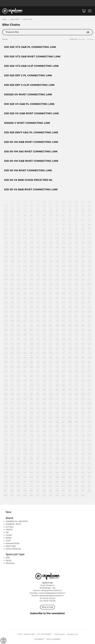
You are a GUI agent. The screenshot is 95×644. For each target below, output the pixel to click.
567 (51, 385)
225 (12, 275)
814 (19, 468)
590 (19, 394)
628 (83, 404)
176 (57, 257)
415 (63, 335)
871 (25, 486)
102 (31, 234)
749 (51, 445)
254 (19, 284)
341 (38, 312)
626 (70, 404)
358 (57, 316)
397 (38, 330)
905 (63, 495)
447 (89, 344)
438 (31, 344)
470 (57, 353)
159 (38, 252)
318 (70, 303)
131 (38, 243)
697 (76, 427)
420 (6, 339)
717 (25, 436)
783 (89, 454)
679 (51, 422)
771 (12, 454)
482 (44, 358)
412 (44, 335)
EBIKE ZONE (11, 546)
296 (19, 298)
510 (44, 367)
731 (25, 440)
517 (89, 367)
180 (83, 257)
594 (44, 394)
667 (63, 417)
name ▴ (90, 39)
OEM (8, 558)
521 (25, 372)
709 (63, 431)
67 (76, 220)
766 (70, 450)
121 (63, 238)
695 (63, 427)
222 (83, 271)
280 (6, 294)
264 (83, 284)
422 (19, 339)
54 (83, 216)
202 (44, 266)
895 (89, 491)
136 (70, 243)
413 (51, 335)
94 (70, 229)
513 (63, 367)
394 (19, 330)
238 (6, 280)
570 (70, 385)
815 (25, 468)
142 (19, 248)
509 (38, 367)
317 (63, 303)
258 (44, 284)
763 (51, 450)
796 (83, 459)
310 (19, 303)
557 (76, 381)
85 (12, 229)
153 (89, 248)
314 (44, 303)
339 (25, 312)
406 (6, 335)
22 (57, 206)
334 (83, 307)
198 (19, 266)
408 (19, 335)
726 (83, 436)
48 (44, 216)
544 (83, 376)
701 (12, 431)
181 (89, 257)
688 (19, 427)
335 (89, 307)
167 (89, 252)
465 (25, 353)
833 (51, 473)
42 (6, 216)
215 (38, 271)
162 (57, 252)
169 (12, 257)
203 (51, 266)
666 (57, 417)
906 (70, 495)
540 (57, 376)
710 (70, 431)
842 (19, 477)
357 (51, 316)
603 (12, 399)
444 (70, 344)
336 (6, 312)
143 (25, 248)
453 (38, 349)
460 (83, 349)
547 (12, 381)
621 (38, 404)
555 (63, 381)
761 (38, 450)
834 (57, 473)
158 (31, 252)
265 (89, 284)
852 (83, 477)
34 (44, 211)
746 (31, 445)
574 (6, 390)
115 (25, 238)
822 (70, 468)
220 (70, 271)
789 (38, 459)
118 (44, 238)
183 (12, 261)
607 (38, 399)
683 (76, 422)
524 (44, 372)
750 (57, 445)
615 (89, 399)
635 (38, 408)
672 (6, 422)
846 (44, 477)
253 (12, 284)
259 (51, 284)
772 (19, 454)
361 (76, 316)
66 (70, 220)
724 (70, 436)
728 (6, 440)
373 (63, 321)
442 (57, 344)
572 (83, 385)
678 (44, 422)
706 (44, 431)
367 (25, 321)
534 (19, 376)
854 (6, 482)
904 (57, 495)
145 (38, 248)
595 (51, 394)
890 (57, 491)
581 (51, 390)
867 (89, 482)
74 (31, 225)
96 (83, 229)
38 (70, 211)
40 (83, 211)
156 (19, 252)
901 (38, 495)
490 (6, 362)
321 (89, 303)
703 (25, 431)
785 (12, 459)
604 (19, 399)
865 (76, 482)
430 (70, 339)
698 (83, 427)
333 (76, 307)
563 (25, 385)
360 (70, 316)
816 (31, 468)
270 (31, 289)
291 (76, 294)
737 (63, 440)
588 (6, 394)
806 (57, 463)
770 (6, 454)
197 (12, 266)
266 (6, 289)
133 (51, 243)
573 (89, 385)
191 (63, 261)
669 (76, 417)
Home (4, 19)
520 (19, 372)
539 (51, 376)
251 (89, 280)
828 (19, 473)
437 (25, 344)
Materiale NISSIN (13, 543)
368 (31, 321)
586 (83, 390)
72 (19, 225)
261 (63, 284)
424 (31, 339)
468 (44, 353)
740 (83, 440)
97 (89, 229)
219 (63, 271)
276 (70, 289)
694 (57, 427)
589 (12, 394)
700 (6, 431)
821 (63, 468)
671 (89, 417)
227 (25, 275)
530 (83, 372)
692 (44, 427)
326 (31, 307)
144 (31, 248)
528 (70, 372)
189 (51, 261)
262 (70, 284)
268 (19, 289)
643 (89, 408)
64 (57, 220)
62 (44, 220)
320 (83, 303)
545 (89, 376)
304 (70, 298)
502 (83, 362)
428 (57, 339)
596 (57, 394)
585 (76, 390)
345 (63, 312)
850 (70, 477)
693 (51, 427)
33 (38, 211)
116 (31, 238)
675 (25, 422)
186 (31, 261)
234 (70, 275)
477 (12, 358)
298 (31, 298)
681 (63, 422)
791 (51, 459)
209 (89, 266)
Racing (8, 560)
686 (6, 427)
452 (31, 349)
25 (76, 206)
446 (83, 344)
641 (76, 408)
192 (70, 261)
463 (12, 353)
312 (31, 303)
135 (63, 243)
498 (57, 362)
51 (63, 216)
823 (76, 468)
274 (57, 289)
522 (31, 372)
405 (89, 330)
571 (76, 385)
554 (57, 381)
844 (31, 477)
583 (63, 390)
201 (38, 266)
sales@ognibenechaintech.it (51, 590)
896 (6, 495)
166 (83, 252)
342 (44, 312)
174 (44, 257)
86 (19, 229)
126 (6, 243)
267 (12, 289)
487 (76, 358)
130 (31, 243)
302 (57, 298)
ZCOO (8, 541)
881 (89, 486)
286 (44, 294)
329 (51, 307)
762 (44, 450)
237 (89, 275)
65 (63, 220)
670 (83, 417)
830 (31, 473)
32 (31, 211)
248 (70, 280)
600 (83, 394)
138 (83, 243)
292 (83, 294)
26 (83, 206)
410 (31, 335)
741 (89, 440)
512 (57, 367)
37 (63, 211)
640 (70, 408)
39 (76, 211)
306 (83, 298)
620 (31, 404)
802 (31, 463)
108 (70, 234)
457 (63, 349)
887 (38, 491)
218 (57, 271)
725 (76, 436)
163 (63, 252)
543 (76, 376)
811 (89, 463)
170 (19, 257)
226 (19, 275)
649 (38, 413)
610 (57, 399)
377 (89, 321)
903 (51, 495)
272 (44, 289)
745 (25, 445)
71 (12, 225)
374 (70, 321)
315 (51, 303)
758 (19, 450)
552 (44, 381)
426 (44, 339)
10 (70, 202)
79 (63, 225)
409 (25, 335)
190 (57, 261)
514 (70, 367)
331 (63, 307)
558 (83, 381)
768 (83, 450)
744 (19, 445)
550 (31, 381)
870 (19, 486)
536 (31, 376)
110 (83, 234)
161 (51, 252)
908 (83, 495)
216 (44, 271)
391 (89, 326)
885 (25, 491)
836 (70, 473)
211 (12, 271)
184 (19, 261)
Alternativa (10, 563)
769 (89, 450)
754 (83, 445)
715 (12, 436)
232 (57, 275)
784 (6, 459)
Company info (72, 634)
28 (6, 211)
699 (89, 427)
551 (38, 381)
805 (51, 463)
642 (83, 408)
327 (38, 307)
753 (76, 445)
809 (76, 463)
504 (6, 367)
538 (44, 376)
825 (89, 468)
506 (19, 367)
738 (70, 440)
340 (31, 312)
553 (51, 381)
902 (44, 495)
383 (38, 326)
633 (25, 408)
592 (31, 394)
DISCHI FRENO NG (13, 549)
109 (76, 234)
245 (51, 280)
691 (38, 427)
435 (12, 344)
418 (83, 335)
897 (12, 495)
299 (38, 298)
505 (12, 367)
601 (89, 394)
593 (38, 394)
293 (89, 294)
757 (12, 450)
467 (38, 353)
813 (12, 468)
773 (25, 454)
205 (63, 266)
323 (12, 307)
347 (76, 312)
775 (38, 454)
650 (44, 413)
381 (25, 326)
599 (76, 394)
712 (83, 431)
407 (12, 335)
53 (76, 216)
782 (83, 454)
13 (89, 202)
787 (25, 459)
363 (89, 316)
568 (57, 385)
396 (31, 330)
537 (38, 376)
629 (89, 404)
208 (83, 266)
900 (31, 495)
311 (25, 303)
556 (70, 381)
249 (76, 280)
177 (63, 257)
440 (44, 344)
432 (83, 339)
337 (12, 312)
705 (38, 431)
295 (12, 298)
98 (6, 234)
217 (51, 271)
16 (19, 206)
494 (31, 362)
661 (25, 417)
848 (57, 477)
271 (38, 289)
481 (38, 358)
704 (31, 431)
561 (12, 385)
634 (31, 408)
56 (6, 220)
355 (38, 316)
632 (19, 408)
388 (70, 326)
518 (6, 372)
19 (38, 206)
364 (6, 321)
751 (63, 445)
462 (6, 353)
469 (51, 353)
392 (6, 330)
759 (25, 450)
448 (6, 349)
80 (70, 225)
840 (6, 477)
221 (76, 271)
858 (31, 482)
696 (70, 427)
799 (12, 463)
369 (38, 321)
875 (51, 486)
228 (31, 275)
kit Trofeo (10, 527)
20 (44, 206)
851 (76, 477)
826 (6, 473)
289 (63, 294)
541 (63, 376)
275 (63, 289)
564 (31, 385)
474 (83, 353)
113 (12, 238)
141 (12, 248)
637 (51, 408)
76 (44, 225)
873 (38, 486)
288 (57, 294)
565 (38, 385)
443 (63, 344)
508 (31, 367)
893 (76, 491)
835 (63, 473)
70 (6, 225)
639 (63, 408)
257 (38, 284)
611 (63, 399)
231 (51, 275)
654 (70, 413)
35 (51, 211)
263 (76, 284)
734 (44, 440)
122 (70, 238)
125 (89, 238)
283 (25, 294)
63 (51, 220)
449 (12, 349)
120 (57, 238)
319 (76, 303)
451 (25, 349)
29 (12, 211)
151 (76, 248)
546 (6, 381)
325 (25, 307)
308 (6, 303)
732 (31, 440)
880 (83, 486)
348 (83, 312)
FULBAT (9, 535)
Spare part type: (15, 554)
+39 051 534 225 (49, 598)
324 (19, 307)
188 (44, 261)
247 (63, 280)
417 (76, 335)
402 (70, 330)
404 (83, 330)
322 (6, 307)
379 (12, 326)
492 (19, 362)
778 (57, 454)
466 (31, 353)
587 (89, 390)
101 (25, 234)
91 (51, 229)
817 (38, 468)
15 (12, 206)
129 (25, 243)
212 (19, 271)
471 (63, 353)
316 (57, 303)
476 (6, 358)
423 (25, 339)
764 (57, 450)
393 (12, 330)
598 (70, 394)
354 (31, 316)
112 (6, 238)
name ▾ (82, 39)
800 (19, 463)
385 (51, 326)
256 (31, 284)
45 (25, 216)
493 (25, 362)
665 (51, 417)
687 (12, 427)
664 (44, 417)
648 (31, 413)
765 (63, 450)
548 (19, 381)
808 (70, 463)
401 (63, 330)
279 (89, 289)
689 (25, 427)
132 (44, 243)
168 (6, 257)
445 (76, 344)
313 (38, 303)
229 (38, 275)
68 (83, 220)
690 (31, 427)
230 (44, 275)
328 (44, 307)
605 (25, 399)
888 (44, 491)
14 (6, 206)
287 (51, 294)
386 (57, 326)
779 (63, 454)
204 (57, 266)
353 (25, 316)
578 (31, 390)
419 (89, 335)
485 (63, 358)
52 (70, 216)
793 (63, 459)
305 (76, 298)
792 (57, 459)
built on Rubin (54, 639)
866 (83, 482)
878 (70, 486)
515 (76, 367)
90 (44, 229)
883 (12, 491)
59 (25, 220)
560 (6, 385)
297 (25, 298)
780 (70, 454)
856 (19, 482)
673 (12, 422)
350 (6, 316)
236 (83, 275)
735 (51, 440)
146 (44, 248)
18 (31, 206)
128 (19, 243)
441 (51, 344)
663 (38, 417)
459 (76, 349)
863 (63, 482)
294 (6, 298)
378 (6, 326)
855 (12, 482)
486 (70, 358)
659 (12, 417)
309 (12, 303)
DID (7, 532)
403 (76, 330)
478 (19, 358)
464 (19, 353)
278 (83, 289)
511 (51, 367)
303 (63, 298)
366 (19, 321)
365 (12, 321)
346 (70, 312)
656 (83, 413)
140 (6, 248)
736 (57, 440)
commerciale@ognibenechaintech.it (52, 593)
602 (6, 399)
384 (44, 326)
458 (70, 349)
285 (38, 294)
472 (70, 353)
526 (57, 372)
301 (51, 298)
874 (44, 486)
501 (76, 362)
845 (38, 477)
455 (51, 349)
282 (19, 294)
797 (89, 459)
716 (19, 436)
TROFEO (9, 530)
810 (83, 463)
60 (31, 220)
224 (6, 275)
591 (25, 394)
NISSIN (9, 538)
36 (57, 211)
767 (76, 450)
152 (83, 248)
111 (89, 234)
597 (63, 394)
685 (89, 422)
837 (76, 473)
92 (57, 229)
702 (19, 431)
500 (70, 362)
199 (25, 266)
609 (51, 399)
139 (89, 243)
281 (12, 294)
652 (57, 413)
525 (51, 372)
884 (19, 491)
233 (63, 275)
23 (63, 206)
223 (89, 271)
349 (89, 312)
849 (63, 477)
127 (12, 243)
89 (38, 229)
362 (83, 316)
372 (57, 321)
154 (6, 252)
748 (44, 445)
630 (6, 408)
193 (76, 261)
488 (83, 358)
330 (57, 307)
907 (76, 495)
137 (76, 243)
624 (57, 404)
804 (44, 463)
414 (57, 335)
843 (25, 477)
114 (19, 238)
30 (19, 211)
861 (51, 482)
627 (76, 404)
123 (76, 238)
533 (12, 376)
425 (38, 339)
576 (19, 390)
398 (44, 330)
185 (25, 261)
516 (83, 367)
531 (89, 372)
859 (38, 482)
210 (6, 271)
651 (51, 413)
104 (44, 234)
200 (31, 266)
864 (70, 482)
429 (63, 339)
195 (89, 261)
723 (63, 436)
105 (51, 234)
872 (31, 486)
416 (70, 335)
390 (83, 326)
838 (83, 473)
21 (51, 206)
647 (25, 413)
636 (44, 408)
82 (83, 225)
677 (38, 422)
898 (19, 495)
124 (83, 238)
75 (38, 225)
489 (89, 358)
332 (70, 307)
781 (76, 454)
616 (6, 404)
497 (51, 362)
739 (76, 440)
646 (19, 413)
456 (57, 349)
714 (6, 436)
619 (25, 404)
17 (25, 206)
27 (89, 206)
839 (89, 473)
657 (89, 413)
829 (25, 473)
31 (25, 211)
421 (12, 339)
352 (19, 316)
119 (51, 238)
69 (89, 220)
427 (51, 339)
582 (57, 390)
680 (57, 422)
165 (76, 252)
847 (51, 477)
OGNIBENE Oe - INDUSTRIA (17, 521)
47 (38, 216)
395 (25, 330)
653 (63, 413)
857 (25, 482)
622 (44, 404)
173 (38, 257)
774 (31, 454)
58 (19, 220)
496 (44, 362)
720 (44, 436)
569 (63, 385)
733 (38, 440)
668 (70, 417)
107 (63, 234)
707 (51, 431)
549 (25, 381)
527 (63, 372)
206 (70, 266)
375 (76, 321)
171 (25, 257)
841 (12, 477)
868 (6, 486)
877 (63, 486)
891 (63, 491)
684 (83, 422)
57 (12, 220)
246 (57, 280)
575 (12, 390)
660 (19, 417)
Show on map (47, 607)
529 (76, 372)
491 (12, 362)
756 (6, 450)
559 (89, 381)
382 (31, 326)
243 (38, 280)
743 (12, 445)
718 (31, 436)
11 (76, 202)
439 (38, 344)
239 (12, 280)
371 (51, 321)
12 (83, 202)
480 (31, 358)
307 (89, 298)
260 (57, 284)
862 (57, 482)
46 (31, 216)
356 (44, 316)
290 (70, 294)
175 (51, 257)
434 (6, 344)
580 (44, 390)
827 (12, 473)
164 (70, 252)
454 (44, 349)
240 (19, 280)
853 (89, 477)
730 (19, 440)
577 (25, 390)
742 (6, 445)
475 (89, 353)
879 (76, 486)
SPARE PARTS (15, 19)
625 (63, 404)
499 (63, 362)
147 (51, 248)
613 (76, 399)
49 (51, 216)
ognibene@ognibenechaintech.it (51, 596)
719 (38, 436)
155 (12, 252)
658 (6, 417)
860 (44, 482)
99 (12, 234)
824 (83, 468)
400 (57, 330)
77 (51, 225)
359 (63, 316)
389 (76, 326)
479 (25, 358)
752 (70, 445)
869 (12, 486)
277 (76, 289)
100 (19, 234)
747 (38, 445)
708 (57, 431)
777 (51, 454)
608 (44, 399)
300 (44, 298)
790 (44, 459)
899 (25, 495)
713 (89, 431)
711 (76, 431)
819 (51, 468)
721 (51, 436)
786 (19, 459)
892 (70, 491)
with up (39, 639)
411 (38, 335)
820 (57, 468)
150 (70, 248)
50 (57, 216)
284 (31, 294)
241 (25, 280)
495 (38, 362)
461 (89, 349)
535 (25, 376)
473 (76, 353)
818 (44, 468)
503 (89, 362)
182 (6, 261)
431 (76, 339)
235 (76, 275)
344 (57, 312)
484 (57, 358)
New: (9, 512)
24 (70, 206)
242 (31, 280)
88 (31, 229)
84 (6, 229)
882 (6, 491)
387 (63, 326)
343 (51, 312)
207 (76, 266)
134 (57, 243)
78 (57, 225)
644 (6, 413)
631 (12, 408)
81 (76, 225)
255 (25, 284)
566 (44, 385)
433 (89, 339)
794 (70, 459)
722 (57, 436)
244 (44, 280)
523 (38, 372)
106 (57, 234)
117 (38, 238)
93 (63, 229)
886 (31, 491)
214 (31, 271)
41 (89, 211)
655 (76, 413)
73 (25, 225)
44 (19, 216)
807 (63, 463)
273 (51, 289)
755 (89, 445)
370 (44, 321)
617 (12, 404)
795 (76, 459)
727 (89, 436)
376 (83, 321)
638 (57, 408)
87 (25, 229)
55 (89, 216)
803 (38, 463)
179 (76, 257)
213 (25, 271)
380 (19, 326)
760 (31, 450)
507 (25, 367)
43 (12, 216)
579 (38, 390)
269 (25, 289)
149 (63, 248)
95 (76, 229)
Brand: (10, 518)
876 (57, 486)
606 (31, 399)
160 (44, 252)
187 (38, 261)
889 (51, 491)
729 (12, 440)
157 (25, 252)
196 (6, 266)
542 (70, 376)
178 (70, 257)
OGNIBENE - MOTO (13, 524)
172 (31, 257)
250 (83, 280)
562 (19, 385)
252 (6, 284)
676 (31, 422)
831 (38, 473)
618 (19, 404)
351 (12, 316)
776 (44, 454)
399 (51, 330)
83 (89, 225)
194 (83, 261)
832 (44, 473)
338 (19, 312)
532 (6, 376)
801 (25, 463)
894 (83, 491)
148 (57, 248)
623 (51, 404)
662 (31, 417)
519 (12, 372)
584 (70, 390)
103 (38, 234)
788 (31, 459)
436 (19, 344)
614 (83, 399)
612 (70, 399)
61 (38, 220)
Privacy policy (59, 634)
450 (19, 349)
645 (12, 413)
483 (51, 358)
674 (19, 422)
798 (6, 463)
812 (6, 468)
